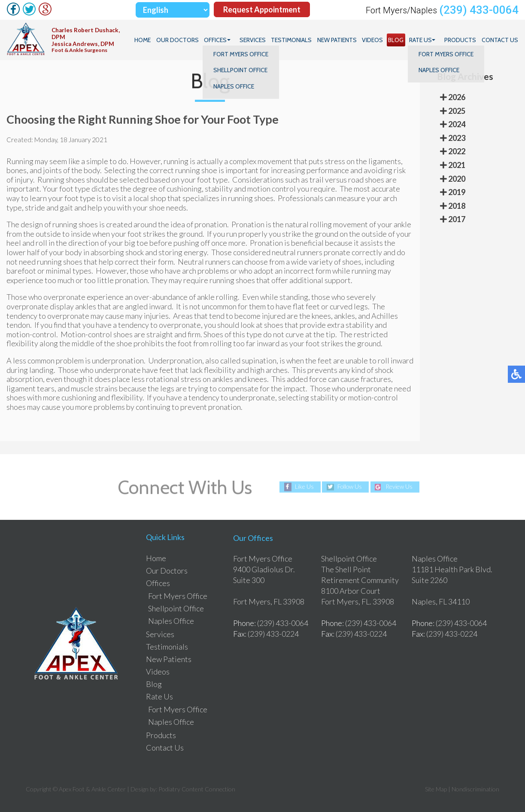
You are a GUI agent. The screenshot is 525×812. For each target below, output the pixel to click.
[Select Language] (173, 10)
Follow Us (350, 487)
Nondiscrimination (475, 789)
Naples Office (171, 621)
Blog (397, 40)
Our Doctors (179, 40)
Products (461, 40)
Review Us (400, 487)
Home (145, 40)
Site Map (436, 789)
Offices (217, 40)
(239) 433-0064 (479, 10)
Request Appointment (262, 10)
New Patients (338, 40)
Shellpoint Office (176, 608)
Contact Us (500, 40)
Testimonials (293, 40)
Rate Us (421, 40)
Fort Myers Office (178, 596)
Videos (373, 40)
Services (254, 40)
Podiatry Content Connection (197, 789)
